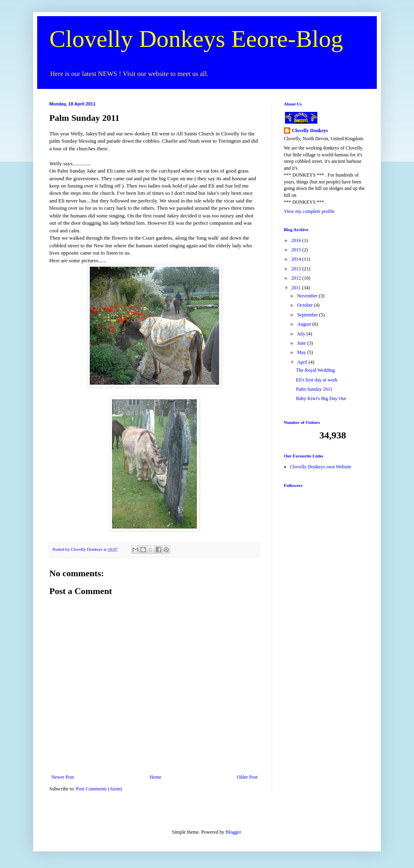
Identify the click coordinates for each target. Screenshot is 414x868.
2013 (297, 269)
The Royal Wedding (315, 370)
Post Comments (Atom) (99, 789)
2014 (297, 259)
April (303, 362)
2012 (297, 278)
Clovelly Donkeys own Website (321, 467)
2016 (297, 240)
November (308, 296)
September (308, 315)
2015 (297, 250)
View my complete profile (309, 211)
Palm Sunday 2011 (314, 389)
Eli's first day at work (317, 380)
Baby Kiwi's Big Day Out (321, 398)
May (302, 352)
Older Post (247, 777)
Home (155, 777)
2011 (297, 288)
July (302, 334)
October (306, 305)
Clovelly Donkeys (310, 131)
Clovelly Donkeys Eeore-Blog (196, 39)
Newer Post (63, 777)
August (305, 324)
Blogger (233, 832)
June (302, 343)
